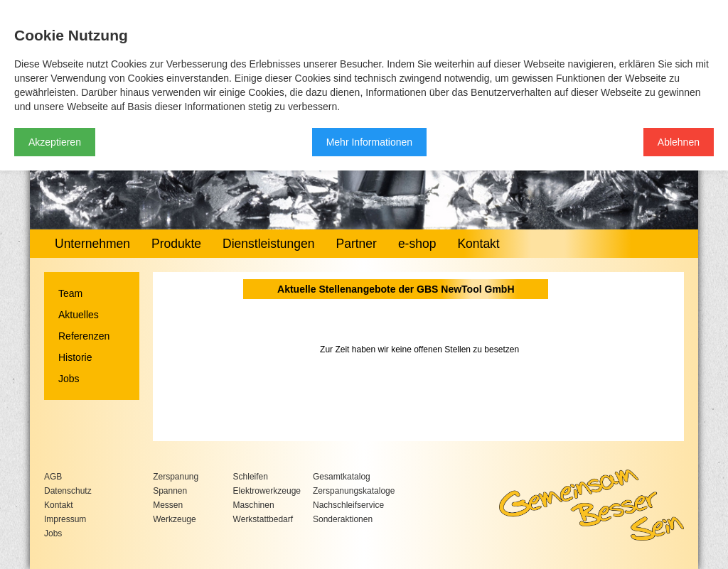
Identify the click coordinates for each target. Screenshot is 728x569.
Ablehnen (679, 142)
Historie (75, 357)
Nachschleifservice (348, 505)
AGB (53, 477)
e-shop (417, 244)
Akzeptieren (55, 142)
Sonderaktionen (343, 519)
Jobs (69, 379)
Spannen (170, 491)
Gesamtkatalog (342, 477)
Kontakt (478, 244)
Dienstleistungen (268, 244)
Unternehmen (92, 244)
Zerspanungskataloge (354, 491)
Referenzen (84, 336)
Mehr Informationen (369, 142)
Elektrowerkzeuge (267, 491)
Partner (356, 244)
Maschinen (254, 505)
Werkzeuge (174, 519)
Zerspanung (176, 477)
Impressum (65, 519)
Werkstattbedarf (263, 519)
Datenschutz (68, 491)
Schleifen (251, 477)
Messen (168, 505)
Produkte (176, 244)
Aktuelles (79, 315)
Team (70, 293)
